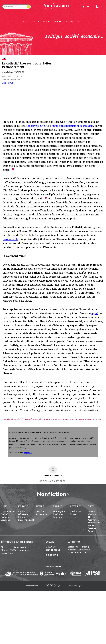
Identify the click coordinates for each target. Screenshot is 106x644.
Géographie (24, 514)
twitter (88, 7)
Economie (6, 517)
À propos (75, 542)
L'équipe (86, 547)
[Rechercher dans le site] (17, 7)
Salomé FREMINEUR (16, 72)
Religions (58, 517)
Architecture (94, 523)
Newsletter (102, 7)
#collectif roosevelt (23, 419)
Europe (22, 517)
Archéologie (42, 514)
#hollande (9, 419)
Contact (87, 553)
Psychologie (59, 514)
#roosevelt (49, 419)
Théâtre (92, 517)
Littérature (76, 511)
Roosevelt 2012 (36, 126)
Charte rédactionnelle (79, 550)
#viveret (80, 419)
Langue (74, 514)
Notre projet (74, 547)
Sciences (10, 511)
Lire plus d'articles (52, 481)
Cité (25, 22)
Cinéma (92, 511)
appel (95, 313)
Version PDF (8, 83)
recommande (10, 239)
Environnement (26, 520)
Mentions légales (76, 586)
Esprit (58, 22)
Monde (22, 511)
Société (4, 514)
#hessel (58, 419)
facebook (84, 7)
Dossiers (52, 555)
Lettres (69, 22)
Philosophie (59, 511)
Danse (91, 531)
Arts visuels (94, 520)
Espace (35, 22)
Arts (80, 22)
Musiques (93, 514)
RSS (56, 586)
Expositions (7, 553)
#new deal (38, 419)
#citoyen (97, 419)
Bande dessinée (21, 547)
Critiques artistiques (17, 542)
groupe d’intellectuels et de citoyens (72, 126)
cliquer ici (28, 453)
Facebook (47, 586)
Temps (47, 22)
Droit (4, 511)
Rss (97, 7)
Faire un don (75, 553)
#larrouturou (69, 419)
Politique (5, 520)
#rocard (88, 419)
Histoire (40, 511)
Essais (50, 542)
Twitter (52, 586)
